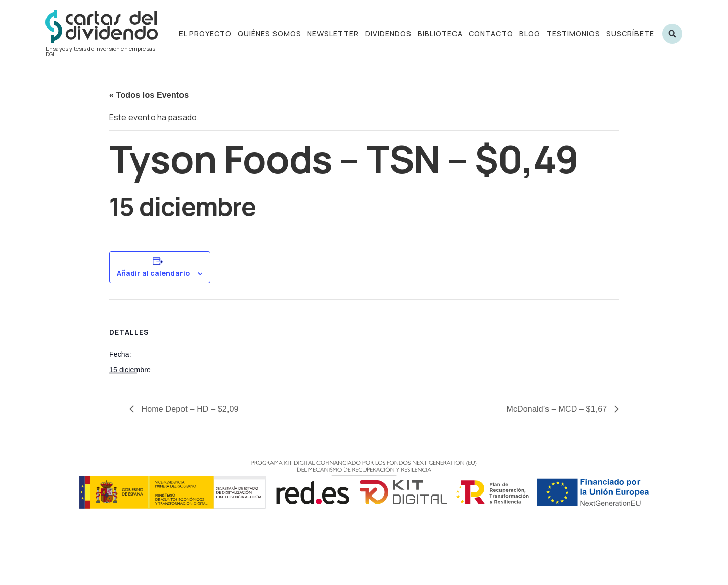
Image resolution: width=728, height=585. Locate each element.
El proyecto (205, 34)
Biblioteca (440, 34)
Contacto (491, 34)
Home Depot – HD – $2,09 (189, 409)
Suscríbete (630, 34)
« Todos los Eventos (149, 95)
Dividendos (388, 34)
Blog (530, 34)
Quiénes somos (269, 34)
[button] (672, 34)
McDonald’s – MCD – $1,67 (558, 409)
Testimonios (573, 34)
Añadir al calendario (153, 273)
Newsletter (333, 34)
